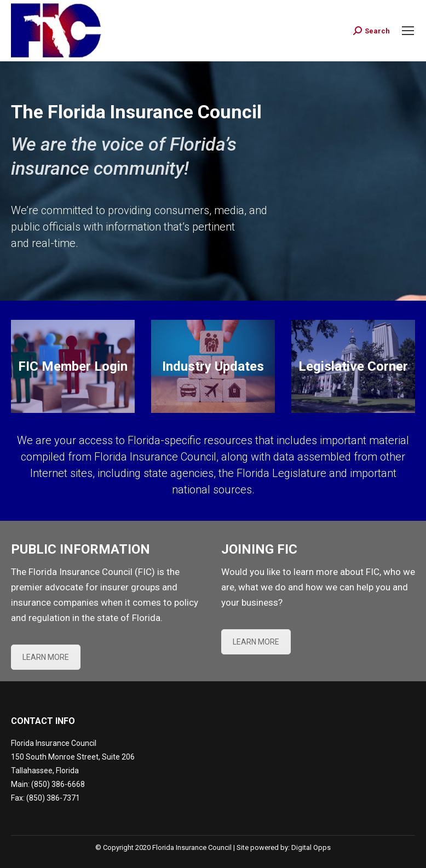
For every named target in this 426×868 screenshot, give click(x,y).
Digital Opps (311, 847)
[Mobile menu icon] (408, 31)
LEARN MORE (46, 657)
